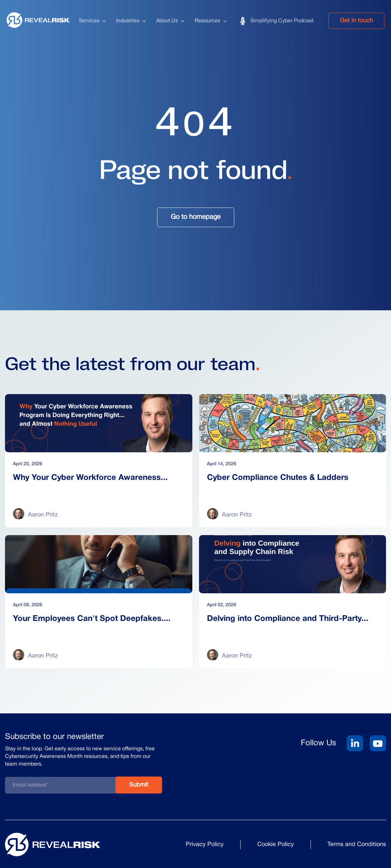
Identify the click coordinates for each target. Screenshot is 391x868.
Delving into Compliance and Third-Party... (288, 619)
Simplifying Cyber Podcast (282, 21)
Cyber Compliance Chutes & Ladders (278, 478)
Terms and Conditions (357, 845)
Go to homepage (196, 217)
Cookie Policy (276, 845)
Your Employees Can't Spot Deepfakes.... (92, 619)
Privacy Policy (205, 845)
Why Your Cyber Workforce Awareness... (90, 478)
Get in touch (356, 21)
